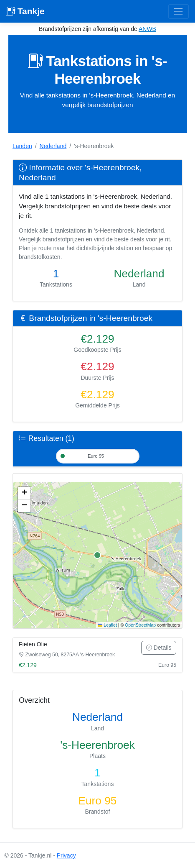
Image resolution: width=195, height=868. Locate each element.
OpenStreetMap (140, 625)
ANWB (147, 29)
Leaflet (108, 625)
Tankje (25, 11)
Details (159, 648)
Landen (22, 146)
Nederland (53, 146)
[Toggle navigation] (179, 12)
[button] (24, 493)
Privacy (66, 855)
